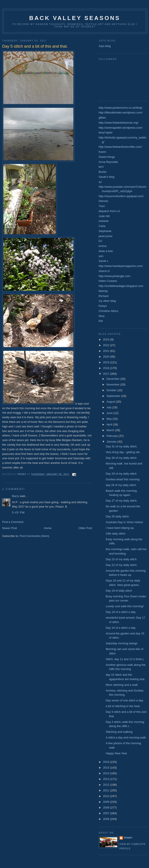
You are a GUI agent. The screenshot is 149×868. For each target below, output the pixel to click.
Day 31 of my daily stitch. (122, 446)
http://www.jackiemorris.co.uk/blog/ (120, 108)
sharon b (104, 271)
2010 (107, 796)
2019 (107, 362)
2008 (107, 808)
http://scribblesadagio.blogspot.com (121, 286)
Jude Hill (104, 216)
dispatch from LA (109, 211)
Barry (15, 496)
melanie (104, 221)
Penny (128, 838)
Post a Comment (13, 522)
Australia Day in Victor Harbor (124, 522)
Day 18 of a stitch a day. (121, 612)
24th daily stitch (115, 534)
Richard (104, 296)
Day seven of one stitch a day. (125, 700)
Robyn (103, 306)
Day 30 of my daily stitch (121, 458)
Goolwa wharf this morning (122, 479)
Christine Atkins (108, 311)
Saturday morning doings (122, 643)
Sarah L (104, 261)
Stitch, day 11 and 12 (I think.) (125, 659)
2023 (107, 339)
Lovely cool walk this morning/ (125, 606)
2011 (107, 790)
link (101, 321)
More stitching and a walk (122, 685)
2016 (107, 762)
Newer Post (10, 528)
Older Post (85, 528)
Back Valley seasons (75, 18)
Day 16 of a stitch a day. (121, 628)
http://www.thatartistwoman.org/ (118, 123)
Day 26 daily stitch (117, 516)
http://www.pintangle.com (114, 276)
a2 (100, 182)
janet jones (106, 236)
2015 (107, 768)
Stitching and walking (119, 732)
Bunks (103, 172)
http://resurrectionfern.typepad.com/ (121, 196)
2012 (107, 785)
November (114, 384)
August (111, 402)
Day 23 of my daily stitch (121, 559)
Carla (102, 226)
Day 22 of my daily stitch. (122, 565)
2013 (107, 779)
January (112, 442)
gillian (102, 118)
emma (103, 246)
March (111, 430)
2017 (107, 374)
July (109, 407)
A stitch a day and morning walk (126, 737)
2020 (107, 357)
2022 (107, 345)
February (113, 436)
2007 (107, 813)
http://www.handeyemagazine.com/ (121, 266)
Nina (102, 316)
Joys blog (105, 46)
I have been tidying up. (120, 528)
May (110, 419)
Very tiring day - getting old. (123, 452)
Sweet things (107, 157)
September (114, 396)
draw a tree (106, 251)
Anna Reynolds (108, 162)
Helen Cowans (108, 281)
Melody (103, 291)
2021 (107, 351)
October (112, 390)
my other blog (107, 301)
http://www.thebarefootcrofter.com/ (120, 147)
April (110, 424)
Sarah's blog (106, 177)
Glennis (103, 201)
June (110, 413)
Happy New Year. (117, 753)
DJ (100, 241)
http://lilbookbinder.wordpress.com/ (121, 113)
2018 (107, 368)
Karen (102, 152)
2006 (107, 819)
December (114, 379)
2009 (107, 802)
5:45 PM (18, 512)
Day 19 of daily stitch (119, 591)
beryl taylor (106, 132)
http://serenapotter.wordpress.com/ (121, 128)
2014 (107, 773)
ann (101, 256)
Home (48, 528)
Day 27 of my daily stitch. (122, 501)
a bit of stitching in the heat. (123, 706)
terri (101, 167)
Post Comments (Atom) (35, 536)
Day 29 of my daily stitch (121, 474)
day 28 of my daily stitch (121, 485)
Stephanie (105, 231)
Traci (102, 206)
